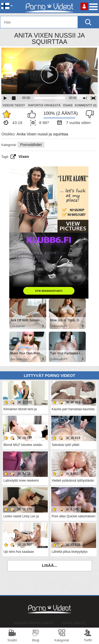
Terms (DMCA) (73, 623)
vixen (24, 156)
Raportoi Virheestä (44, 105)
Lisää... (50, 565)
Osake (68, 105)
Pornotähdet (31, 145)
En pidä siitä (88, 114)
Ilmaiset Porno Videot (34, 623)
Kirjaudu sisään (84, 6)
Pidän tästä (33, 114)
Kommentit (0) (86, 105)
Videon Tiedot (14, 105)
